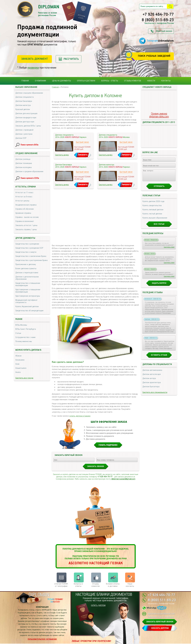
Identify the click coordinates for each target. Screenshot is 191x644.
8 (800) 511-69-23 (158, 20)
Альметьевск (21, 368)
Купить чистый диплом (152, 216)
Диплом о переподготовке (27, 273)
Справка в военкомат (25, 221)
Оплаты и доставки (86, 81)
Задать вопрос (159, 285)
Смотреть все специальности (155, 395)
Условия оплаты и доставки (113, 585)
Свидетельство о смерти (26, 252)
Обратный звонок (164, 31)
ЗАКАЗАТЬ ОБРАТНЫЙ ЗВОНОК (160, 622)
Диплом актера (149, 381)
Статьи (18, 333)
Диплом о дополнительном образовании (27, 278)
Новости (151, 81)
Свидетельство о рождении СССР (29, 248)
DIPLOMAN (39, 595)
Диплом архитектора (152, 385)
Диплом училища (23, 159)
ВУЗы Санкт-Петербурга (26, 329)
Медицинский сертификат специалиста (26, 301)
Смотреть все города (24, 378)
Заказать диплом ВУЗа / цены (28, 126)
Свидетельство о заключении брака (31, 256)
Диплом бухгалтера (151, 389)
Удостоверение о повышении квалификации (28, 291)
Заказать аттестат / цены (26, 225)
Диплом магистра (23, 105)
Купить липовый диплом (153, 212)
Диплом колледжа (23, 167)
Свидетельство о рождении (27, 244)
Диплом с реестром (24, 134)
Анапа (18, 372)
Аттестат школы (22, 201)
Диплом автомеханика (152, 373)
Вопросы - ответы (110, 81)
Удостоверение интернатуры (28, 296)
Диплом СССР (21, 138)
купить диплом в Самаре (80, 416)
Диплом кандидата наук (26, 118)
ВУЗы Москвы (21, 325)
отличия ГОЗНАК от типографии (61, 585)
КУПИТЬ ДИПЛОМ (98, 605)
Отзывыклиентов (96, 585)
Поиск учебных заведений (154, 56)
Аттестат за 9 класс (24, 197)
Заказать (83, 155)
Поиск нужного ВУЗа (29, 145)
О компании (40, 81)
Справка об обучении (25, 209)
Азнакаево (20, 360)
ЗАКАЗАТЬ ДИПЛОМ (160, 628)
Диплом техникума (24, 163)
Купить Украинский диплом (27, 307)
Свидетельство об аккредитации (29, 311)
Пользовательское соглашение (42, 639)
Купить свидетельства (152, 208)
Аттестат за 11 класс (24, 193)
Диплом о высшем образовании (29, 93)
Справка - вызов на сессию (27, 217)
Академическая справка (26, 205)
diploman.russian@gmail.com (123, 479)
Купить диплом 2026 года (153, 204)
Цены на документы (61, 81)
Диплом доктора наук (25, 122)
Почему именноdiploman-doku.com (159, 115)
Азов (17, 364)
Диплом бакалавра (24, 101)
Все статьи (159, 226)
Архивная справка (23, 213)
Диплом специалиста (25, 97)
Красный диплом (23, 109)
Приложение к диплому (26, 264)
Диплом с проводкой (24, 130)
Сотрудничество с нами (25, 337)
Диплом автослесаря (152, 377)
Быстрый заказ (82, 142)
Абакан (18, 356)
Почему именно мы (24, 341)
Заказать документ (35, 59)
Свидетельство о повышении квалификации (28, 284)
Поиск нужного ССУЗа (30, 178)
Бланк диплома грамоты (26, 269)
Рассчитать (71, 59)
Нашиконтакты (130, 585)
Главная (25, 81)
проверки (33, 68)
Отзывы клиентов (133, 81)
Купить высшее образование (155, 220)
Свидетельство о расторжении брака (31, 260)
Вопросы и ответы (78, 585)
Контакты (166, 81)
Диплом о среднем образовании (29, 172)
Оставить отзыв (159, 357)
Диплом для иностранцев (26, 114)
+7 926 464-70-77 (158, 15)
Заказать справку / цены (26, 230)
